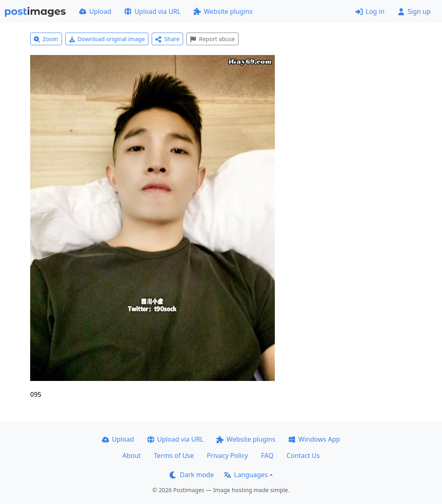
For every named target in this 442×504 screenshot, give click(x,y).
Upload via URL (152, 11)
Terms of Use (174, 456)
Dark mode (192, 475)
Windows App (314, 439)
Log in (370, 11)
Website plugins (223, 11)
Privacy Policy (227, 456)
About (131, 456)
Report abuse (212, 39)
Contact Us (303, 456)
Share (167, 39)
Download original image (107, 39)
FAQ (267, 456)
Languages (246, 475)
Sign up (414, 11)
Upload (95, 11)
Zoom (46, 39)
